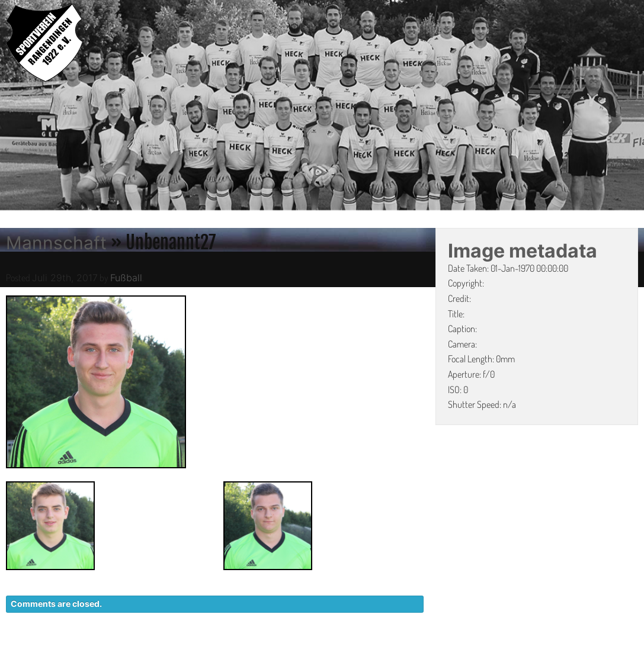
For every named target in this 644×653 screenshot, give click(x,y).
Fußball (126, 278)
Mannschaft (56, 243)
